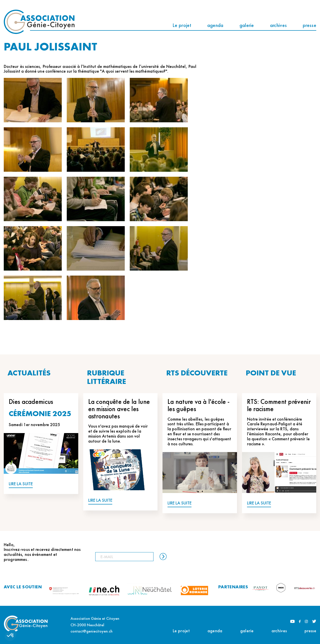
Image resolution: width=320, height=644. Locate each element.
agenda (215, 25)
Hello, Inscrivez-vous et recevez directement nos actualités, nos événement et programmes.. (42, 552)
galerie (247, 25)
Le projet (182, 25)
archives (278, 25)
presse (309, 25)
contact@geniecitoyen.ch (91, 631)
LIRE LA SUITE (21, 484)
